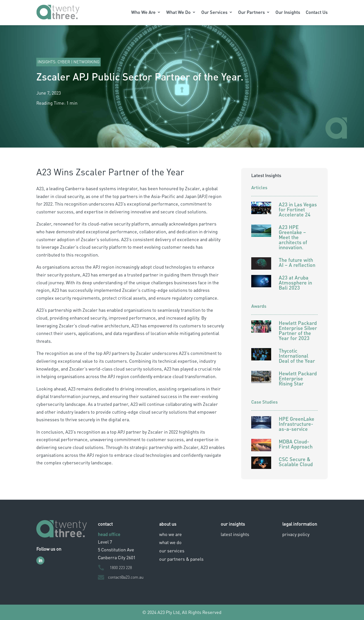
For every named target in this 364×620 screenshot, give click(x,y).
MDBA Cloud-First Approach (296, 444)
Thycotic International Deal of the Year (297, 356)
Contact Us (317, 12)
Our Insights (288, 12)
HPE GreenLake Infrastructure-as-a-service (297, 424)
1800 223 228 (121, 567)
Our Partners (251, 12)
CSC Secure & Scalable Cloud (296, 462)
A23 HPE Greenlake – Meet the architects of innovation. (293, 237)
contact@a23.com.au (126, 577)
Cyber (64, 62)
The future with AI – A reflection (297, 262)
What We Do (178, 12)
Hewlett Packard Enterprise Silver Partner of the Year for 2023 (298, 330)
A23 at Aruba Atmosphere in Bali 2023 (295, 283)
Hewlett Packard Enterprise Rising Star (298, 378)
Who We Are (143, 12)
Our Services (214, 12)
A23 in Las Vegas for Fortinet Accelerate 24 (298, 209)
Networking (86, 62)
